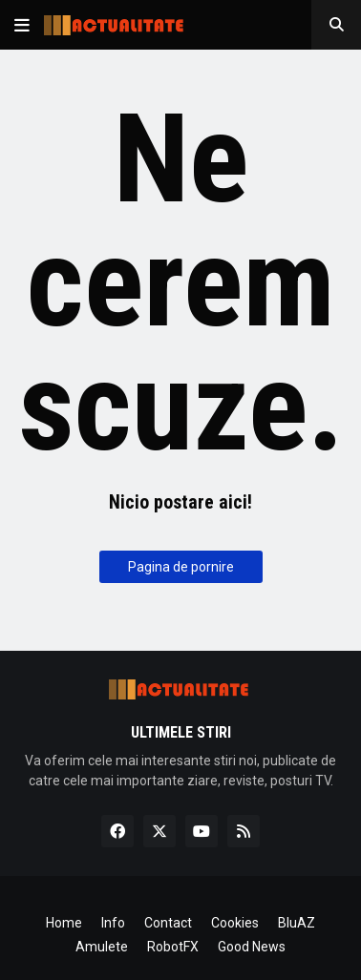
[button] (22, 25)
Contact (168, 923)
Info (113, 923)
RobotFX (173, 947)
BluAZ (297, 923)
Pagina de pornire (181, 567)
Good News (252, 947)
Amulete (102, 947)
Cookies (235, 923)
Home (64, 923)
